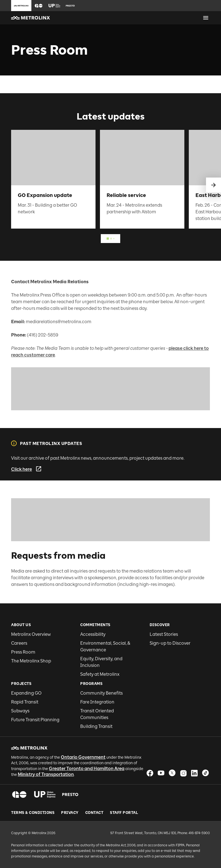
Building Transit (96, 726)
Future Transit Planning (35, 720)
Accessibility (93, 634)
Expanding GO (26, 693)
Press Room (23, 652)
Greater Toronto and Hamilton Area (87, 769)
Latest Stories (164, 634)
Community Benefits (101, 693)
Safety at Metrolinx (100, 674)
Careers (19, 643)
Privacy (70, 813)
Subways (20, 711)
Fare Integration (97, 702)
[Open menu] (206, 18)
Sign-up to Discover (170, 643)
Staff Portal (124, 813)
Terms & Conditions (33, 813)
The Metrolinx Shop (31, 661)
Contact (94, 813)
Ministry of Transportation (46, 774)
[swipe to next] (214, 185)
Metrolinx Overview (31, 634)
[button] (39, 6)
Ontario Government (83, 757)
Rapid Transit (25, 702)
